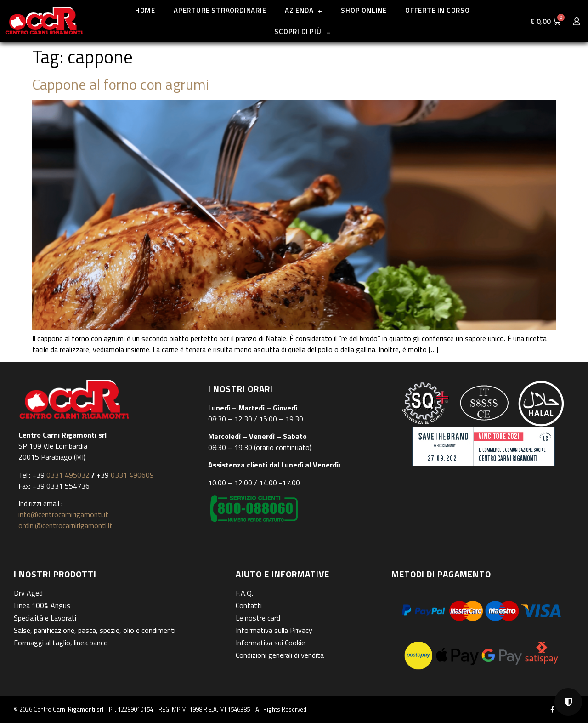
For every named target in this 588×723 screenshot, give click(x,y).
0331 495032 (68, 475)
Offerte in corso (438, 10)
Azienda (304, 11)
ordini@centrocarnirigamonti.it (65, 525)
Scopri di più (302, 32)
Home (145, 10)
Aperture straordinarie (220, 10)
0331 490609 (131, 475)
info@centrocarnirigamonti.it (63, 514)
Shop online (364, 10)
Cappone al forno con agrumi (121, 84)
